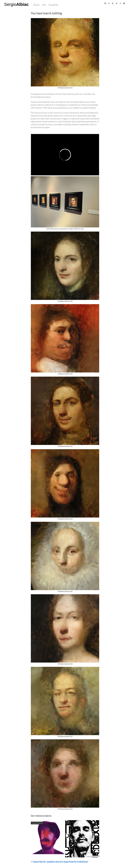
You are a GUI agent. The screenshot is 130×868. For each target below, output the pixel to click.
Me (44, 5)
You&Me (53, 5)
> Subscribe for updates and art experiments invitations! (59, 862)
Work (36, 5)
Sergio (16, 4)
